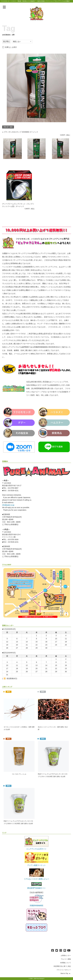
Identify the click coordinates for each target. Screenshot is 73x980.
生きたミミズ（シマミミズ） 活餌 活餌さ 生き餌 (53, 728)
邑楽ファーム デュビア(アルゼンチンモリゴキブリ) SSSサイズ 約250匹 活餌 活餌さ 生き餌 (18, 822)
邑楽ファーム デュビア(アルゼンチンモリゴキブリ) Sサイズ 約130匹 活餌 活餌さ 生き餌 (53, 775)
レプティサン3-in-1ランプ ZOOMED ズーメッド (20, 132)
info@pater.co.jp (8, 505)
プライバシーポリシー (64, 970)
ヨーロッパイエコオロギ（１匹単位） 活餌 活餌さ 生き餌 (19, 728)
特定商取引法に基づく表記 (62, 966)
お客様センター (66, 956)
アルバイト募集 (66, 959)
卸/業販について (66, 963)
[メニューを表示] (4, 7)
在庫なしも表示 (11, 47)
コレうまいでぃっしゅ (19, 774)
